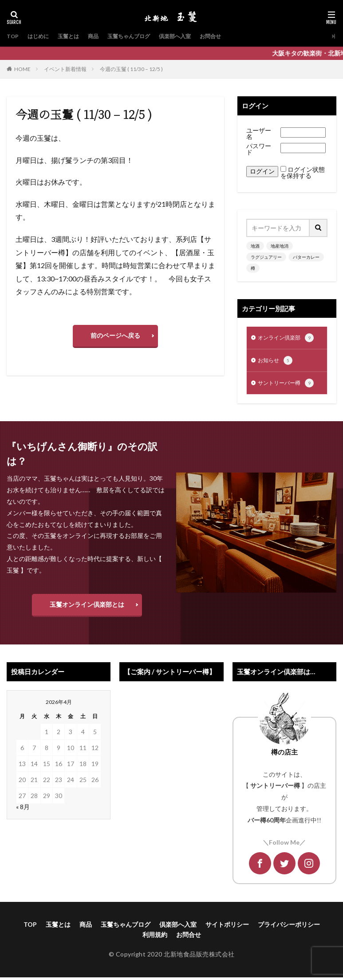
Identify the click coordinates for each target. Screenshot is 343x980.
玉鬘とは (75, 36)
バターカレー (306, 257)
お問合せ (235, 36)
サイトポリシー (227, 927)
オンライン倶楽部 (289, 339)
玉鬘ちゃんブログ (142, 36)
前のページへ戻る (115, 335)
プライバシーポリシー (289, 927)
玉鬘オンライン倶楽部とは (87, 607)
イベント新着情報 (65, 69)
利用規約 (155, 937)
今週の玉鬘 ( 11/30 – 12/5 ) (131, 69)
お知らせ (277, 362)
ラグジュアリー (266, 257)
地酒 (255, 246)
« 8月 (23, 809)
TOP (13, 36)
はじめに (41, 36)
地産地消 (280, 246)
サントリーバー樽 (289, 386)
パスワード (259, 149)
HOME (22, 69)
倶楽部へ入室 (195, 36)
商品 (103, 36)
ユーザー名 (259, 133)
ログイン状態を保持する (303, 172)
